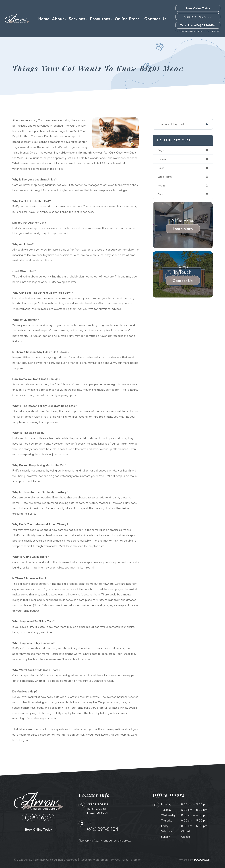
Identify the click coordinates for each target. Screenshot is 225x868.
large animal (165, 178)
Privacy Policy (120, 860)
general (162, 159)
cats (160, 196)
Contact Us (155, 19)
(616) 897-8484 (103, 829)
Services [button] (78, 19)
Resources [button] (101, 19)
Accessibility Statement (94, 860)
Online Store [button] (128, 19)
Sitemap (136, 860)
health (162, 187)
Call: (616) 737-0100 (198, 17)
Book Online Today (198, 8)
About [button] (59, 19)
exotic (161, 168)
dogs (161, 150)
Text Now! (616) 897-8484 (198, 25)
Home (44, 19)
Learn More (183, 230)
